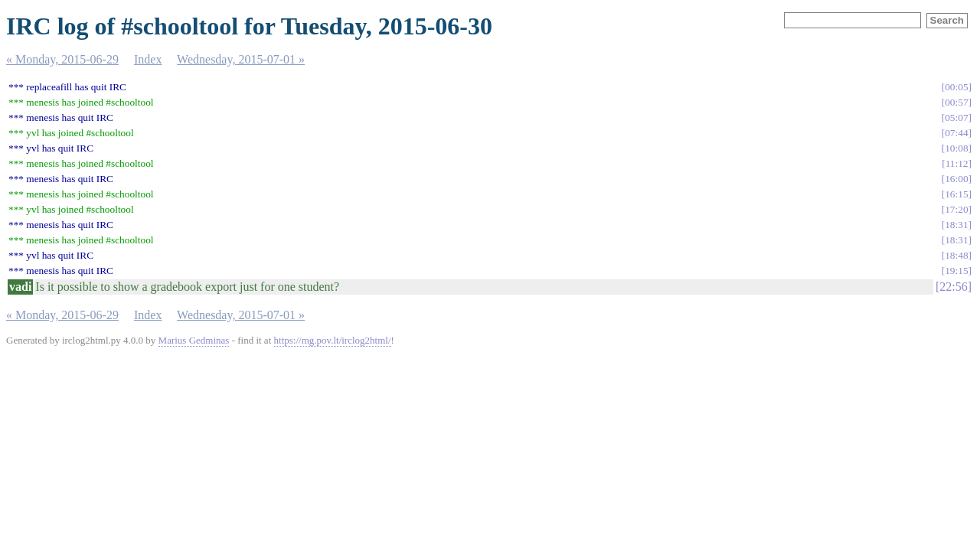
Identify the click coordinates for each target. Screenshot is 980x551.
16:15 (956, 194)
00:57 (956, 102)
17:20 (956, 209)
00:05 (956, 87)
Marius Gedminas (194, 340)
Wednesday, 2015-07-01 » (241, 59)
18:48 (956, 255)
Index (148, 59)
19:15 (956, 271)
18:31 (956, 225)
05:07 (956, 117)
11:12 (957, 163)
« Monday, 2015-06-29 (62, 59)
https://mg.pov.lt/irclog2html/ (333, 340)
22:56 (953, 287)
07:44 (956, 133)
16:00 (956, 179)
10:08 (956, 148)
